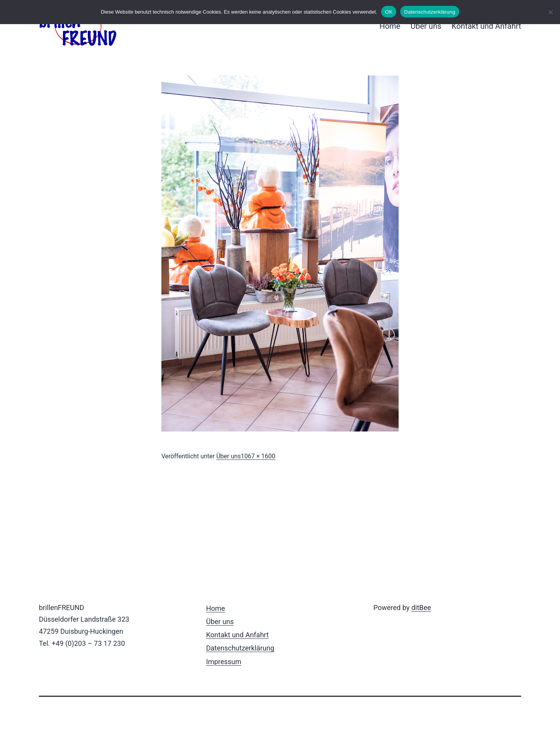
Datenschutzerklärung (240, 648)
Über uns (426, 26)
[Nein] (550, 12)
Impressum (224, 662)
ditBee (421, 608)
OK (389, 12)
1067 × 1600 (258, 456)
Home (390, 26)
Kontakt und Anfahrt (486, 26)
